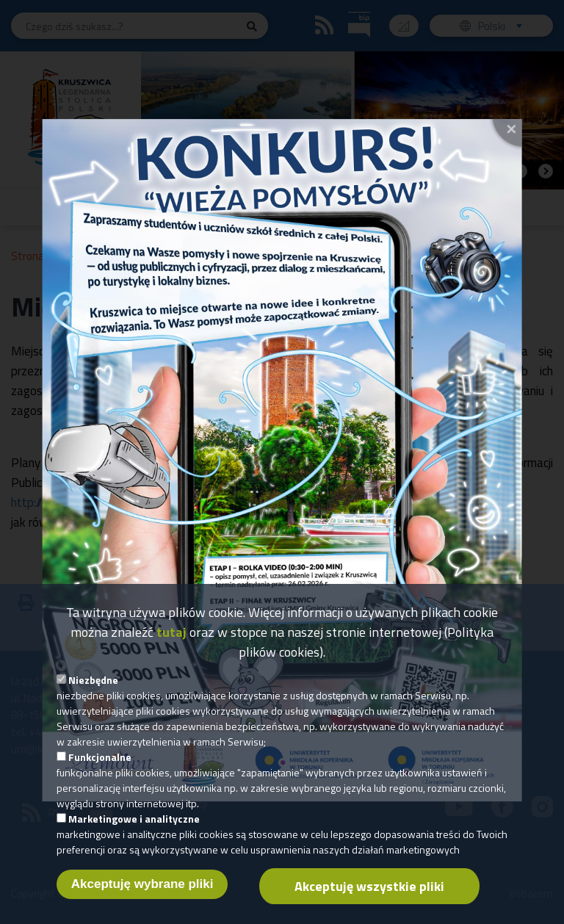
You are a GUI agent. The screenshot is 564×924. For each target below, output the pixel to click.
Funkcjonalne (100, 758)
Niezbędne (93, 681)
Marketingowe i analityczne (134, 819)
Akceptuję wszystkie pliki (369, 887)
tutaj (171, 633)
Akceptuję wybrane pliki (142, 885)
